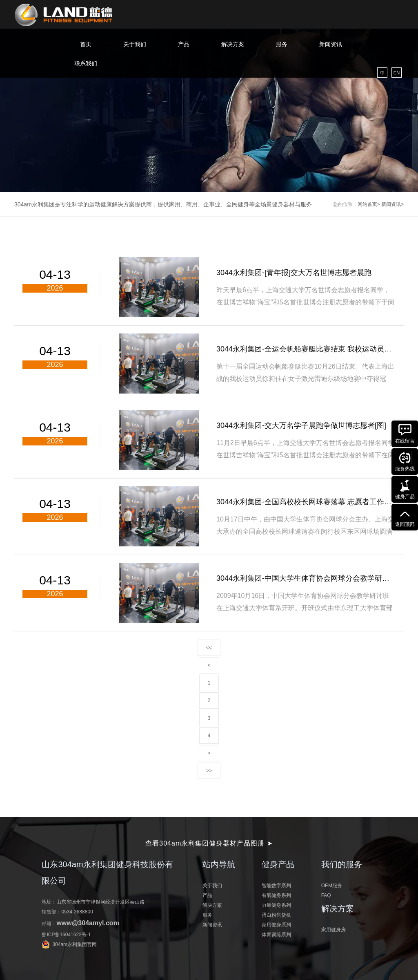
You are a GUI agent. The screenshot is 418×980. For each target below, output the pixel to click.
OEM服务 (332, 886)
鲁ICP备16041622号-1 (66, 935)
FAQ (326, 895)
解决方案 (233, 44)
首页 (86, 44)
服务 (282, 44)
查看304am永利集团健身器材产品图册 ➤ (209, 843)
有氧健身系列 (276, 895)
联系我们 (86, 63)
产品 (184, 44)
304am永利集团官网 (74, 944)
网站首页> (369, 204)
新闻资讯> (392, 204)
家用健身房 (334, 930)
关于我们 (135, 44)
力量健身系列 (276, 905)
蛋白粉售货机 (276, 915)
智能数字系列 (276, 886)
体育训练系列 (276, 935)
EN (397, 73)
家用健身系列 (276, 925)
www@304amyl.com (88, 923)
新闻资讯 (331, 44)
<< (209, 648)
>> (209, 771)
